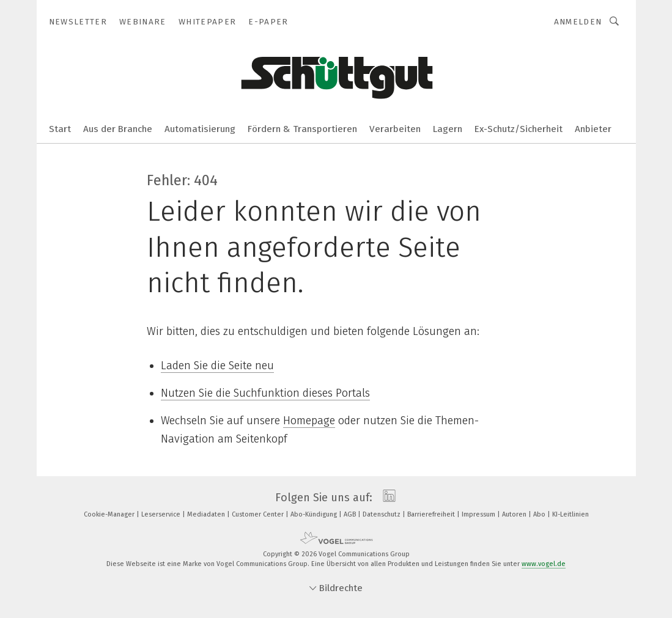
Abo (540, 514)
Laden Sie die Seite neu (217, 366)
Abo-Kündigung (315, 514)
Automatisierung (200, 129)
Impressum (479, 514)
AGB (351, 514)
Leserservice (162, 514)
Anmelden (578, 22)
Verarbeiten (395, 129)
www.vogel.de (544, 564)
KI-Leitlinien (570, 514)
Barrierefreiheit (432, 514)
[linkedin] (386, 498)
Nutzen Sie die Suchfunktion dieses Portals (265, 393)
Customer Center (259, 514)
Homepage (309, 421)
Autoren (515, 514)
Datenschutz (382, 514)
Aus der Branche (118, 129)
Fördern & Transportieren (302, 129)
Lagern (448, 129)
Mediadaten (207, 514)
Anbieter (593, 129)
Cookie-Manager (110, 514)
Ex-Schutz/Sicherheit (519, 129)
